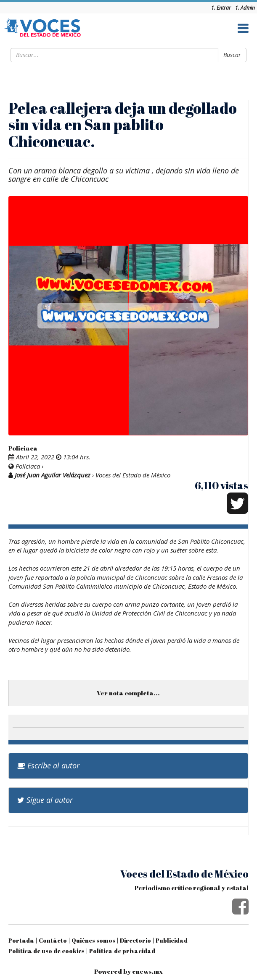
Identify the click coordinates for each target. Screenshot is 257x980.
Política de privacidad (122, 951)
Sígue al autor (45, 800)
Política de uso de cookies (46, 951)
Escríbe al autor (48, 765)
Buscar (232, 55)
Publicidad (172, 940)
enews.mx (147, 971)
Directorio (135, 940)
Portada (21, 940)
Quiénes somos (93, 940)
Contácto (53, 940)
